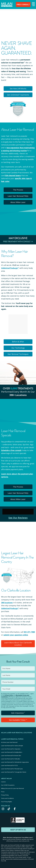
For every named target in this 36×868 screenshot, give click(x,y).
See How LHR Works (18, 89)
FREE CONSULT (23, 4)
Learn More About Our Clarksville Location (18, 644)
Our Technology (18, 348)
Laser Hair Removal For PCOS (9, 765)
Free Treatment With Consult (18, 242)
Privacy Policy (9, 695)
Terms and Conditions (7, 798)
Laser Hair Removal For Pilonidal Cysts (12, 769)
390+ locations (18, 395)
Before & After (18, 342)
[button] (33, 4)
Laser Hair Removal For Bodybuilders (12, 752)
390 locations (7, 603)
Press (3, 792)
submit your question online (16, 635)
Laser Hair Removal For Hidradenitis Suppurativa (15, 762)
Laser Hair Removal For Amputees (11, 749)
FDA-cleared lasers (13, 175)
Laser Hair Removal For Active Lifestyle (12, 746)
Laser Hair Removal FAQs (18, 196)
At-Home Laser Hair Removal (9, 742)
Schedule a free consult (11, 450)
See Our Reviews (18, 518)
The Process (18, 190)
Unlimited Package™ (10, 268)
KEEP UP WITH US (18, 830)
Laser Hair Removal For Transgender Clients (14, 772)
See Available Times (18, 720)
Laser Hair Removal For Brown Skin (11, 756)
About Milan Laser (18, 202)
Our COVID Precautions (8, 785)
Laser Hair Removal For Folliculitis (11, 759)
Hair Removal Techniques (18, 354)
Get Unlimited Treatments (18, 95)
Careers (3, 782)
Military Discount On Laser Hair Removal (12, 788)
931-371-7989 (29, 632)
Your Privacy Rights (7, 802)
